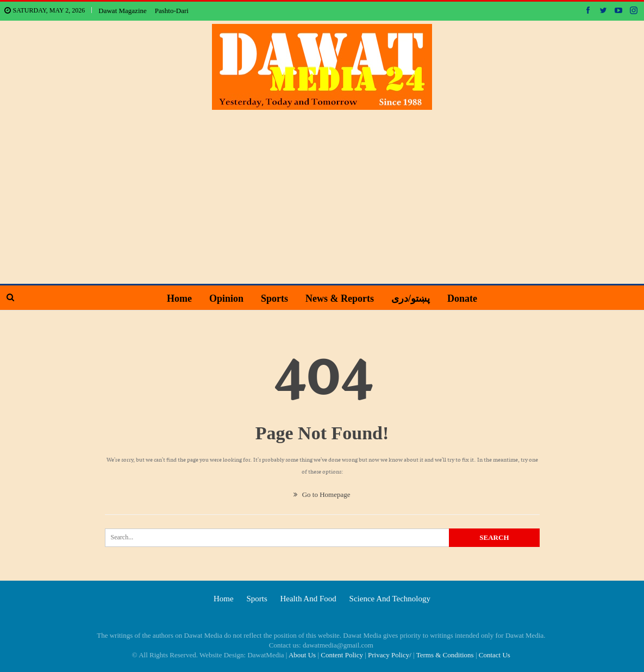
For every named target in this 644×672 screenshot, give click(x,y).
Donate (467, 298)
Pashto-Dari (172, 11)
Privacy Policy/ (390, 655)
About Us (302, 655)
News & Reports (341, 298)
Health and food (308, 599)
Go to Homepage (322, 494)
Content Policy (342, 655)
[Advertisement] (322, 191)
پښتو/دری (413, 298)
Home (175, 298)
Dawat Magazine (122, 11)
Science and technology (390, 599)
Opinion (224, 298)
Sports (273, 298)
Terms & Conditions (445, 655)
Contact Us (495, 655)
